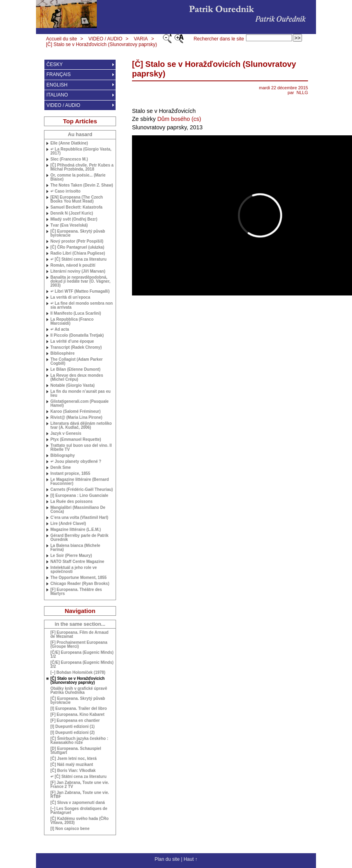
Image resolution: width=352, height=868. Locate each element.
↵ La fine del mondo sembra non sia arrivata (82, 305)
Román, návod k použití (73, 265)
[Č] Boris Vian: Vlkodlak (73, 771)
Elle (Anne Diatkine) (69, 143)
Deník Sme (61, 468)
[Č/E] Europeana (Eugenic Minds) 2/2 (82, 665)
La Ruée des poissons (72, 502)
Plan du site (167, 859)
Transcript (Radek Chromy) (76, 348)
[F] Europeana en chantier (75, 721)
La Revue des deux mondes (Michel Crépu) (77, 378)
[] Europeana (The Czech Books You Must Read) (77, 199)
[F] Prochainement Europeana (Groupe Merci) (79, 645)
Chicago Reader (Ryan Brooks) (80, 584)
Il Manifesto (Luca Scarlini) (76, 313)
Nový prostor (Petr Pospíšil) (77, 241)
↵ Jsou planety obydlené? (76, 462)
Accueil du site (61, 39)
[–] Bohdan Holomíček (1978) (78, 673)
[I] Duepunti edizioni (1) (73, 727)
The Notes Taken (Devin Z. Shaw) (82, 185)
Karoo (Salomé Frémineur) (76, 412)
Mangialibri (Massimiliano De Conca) (78, 510)
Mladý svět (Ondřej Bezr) (74, 219)
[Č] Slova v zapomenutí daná (78, 803)
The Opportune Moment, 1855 (79, 578)
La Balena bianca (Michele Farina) (75, 548)
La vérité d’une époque (72, 342)
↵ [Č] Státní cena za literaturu (78, 259)
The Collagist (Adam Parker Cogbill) (77, 362)
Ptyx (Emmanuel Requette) (76, 440)
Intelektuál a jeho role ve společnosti (74, 570)
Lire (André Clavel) (68, 524)
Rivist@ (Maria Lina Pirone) (76, 418)
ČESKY (55, 64)
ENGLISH (57, 85)
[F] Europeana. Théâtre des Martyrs (76, 592)
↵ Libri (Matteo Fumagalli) (80, 291)
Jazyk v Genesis (66, 434)
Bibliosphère (63, 354)
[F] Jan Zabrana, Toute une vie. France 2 (80, 785)
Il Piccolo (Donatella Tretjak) (77, 336)
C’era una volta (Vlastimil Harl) (79, 518)
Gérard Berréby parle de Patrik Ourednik (79, 538)
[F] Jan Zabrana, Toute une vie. (80, 795)
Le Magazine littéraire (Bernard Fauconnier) (80, 482)
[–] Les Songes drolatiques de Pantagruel (79, 811)
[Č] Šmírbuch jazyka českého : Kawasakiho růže (79, 741)
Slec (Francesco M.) (69, 159)
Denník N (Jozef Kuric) (72, 213)
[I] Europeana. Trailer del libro (79, 709)
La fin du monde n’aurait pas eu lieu (81, 394)
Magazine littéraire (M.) (76, 530)
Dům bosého (174, 119)
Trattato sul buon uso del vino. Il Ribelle (81, 448)
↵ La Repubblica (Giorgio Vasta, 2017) (81, 151)
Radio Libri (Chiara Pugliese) (78, 253)
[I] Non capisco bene (70, 829)
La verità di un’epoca (70, 297)
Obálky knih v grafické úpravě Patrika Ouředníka (79, 691)
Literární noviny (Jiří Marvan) (78, 271)
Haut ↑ (191, 859)
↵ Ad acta (60, 330)
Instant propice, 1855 (70, 474)
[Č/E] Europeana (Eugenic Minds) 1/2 (82, 655)
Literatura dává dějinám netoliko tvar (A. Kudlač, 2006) (81, 426)
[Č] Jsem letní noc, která (74, 759)
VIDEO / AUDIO (105, 39)
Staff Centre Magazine (77, 562)
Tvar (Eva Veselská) (69, 225)
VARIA (141, 39)
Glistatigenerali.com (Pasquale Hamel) (80, 404)
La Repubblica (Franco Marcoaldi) (72, 321)
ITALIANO (57, 95)
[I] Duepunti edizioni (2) (73, 733)
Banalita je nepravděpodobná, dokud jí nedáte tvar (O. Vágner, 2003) (80, 281)
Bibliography (63, 456)
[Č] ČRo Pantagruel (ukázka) (77, 247)
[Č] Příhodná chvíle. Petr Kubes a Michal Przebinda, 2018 (82, 167)
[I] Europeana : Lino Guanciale (79, 496)
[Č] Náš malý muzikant (72, 765)
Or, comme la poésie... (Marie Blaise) (78, 177)
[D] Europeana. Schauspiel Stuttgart (76, 751)
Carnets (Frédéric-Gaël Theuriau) (82, 490)
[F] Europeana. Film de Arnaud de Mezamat (79, 635)
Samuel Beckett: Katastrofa (76, 207)
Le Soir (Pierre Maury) (71, 556)
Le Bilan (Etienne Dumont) (75, 370)
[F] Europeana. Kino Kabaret (77, 715)
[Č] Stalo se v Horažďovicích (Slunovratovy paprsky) (101, 44)
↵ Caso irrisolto (65, 191)
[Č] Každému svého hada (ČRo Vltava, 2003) (80, 821)
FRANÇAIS (59, 74)
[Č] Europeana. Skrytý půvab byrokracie (78, 233)
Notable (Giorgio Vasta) (73, 386)
